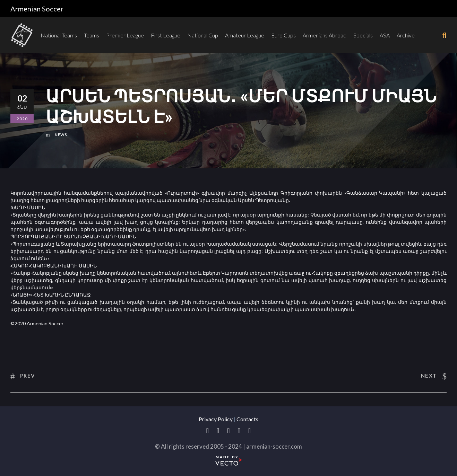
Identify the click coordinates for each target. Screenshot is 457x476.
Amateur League (245, 35)
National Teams (59, 35)
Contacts (247, 419)
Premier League (125, 35)
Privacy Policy (216, 419)
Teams (92, 35)
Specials (363, 35)
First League (166, 35)
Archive (406, 35)
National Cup (203, 35)
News (61, 135)
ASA (385, 35)
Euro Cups (283, 35)
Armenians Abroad (325, 35)
